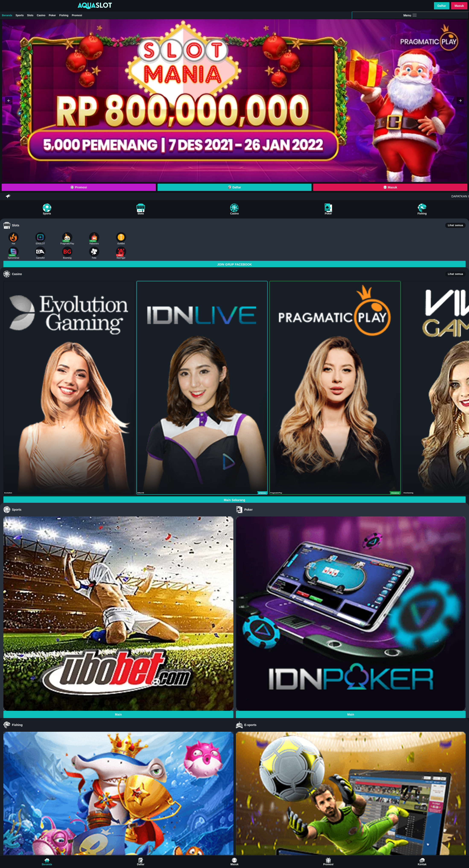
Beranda (7, 15)
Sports (20, 15)
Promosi (77, 15)
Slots (30, 15)
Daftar (442, 6)
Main (118, 714)
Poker (52, 15)
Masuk (459, 6)
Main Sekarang (235, 500)
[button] (9, 101)
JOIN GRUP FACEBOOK (235, 264)
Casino (41, 15)
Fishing (64, 15)
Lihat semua (455, 225)
